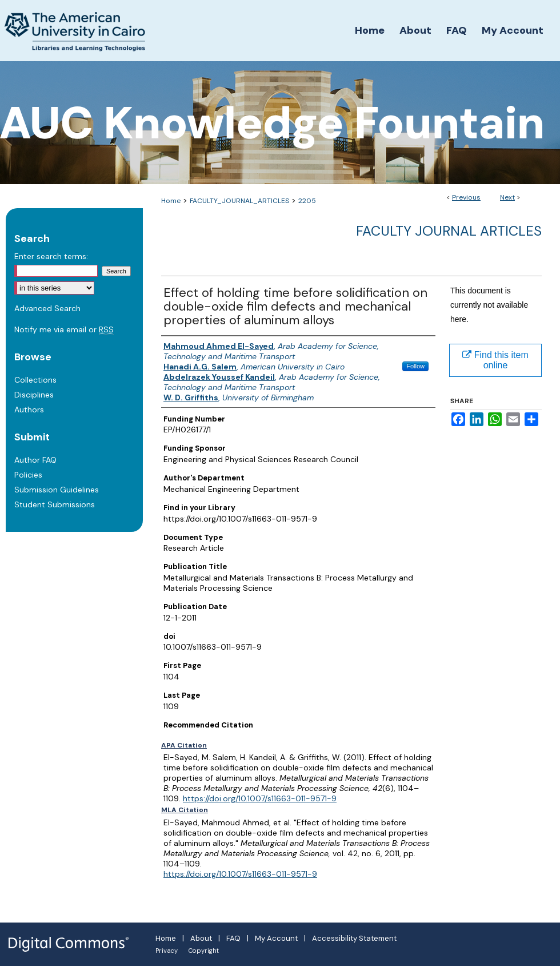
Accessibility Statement (354, 938)
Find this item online (495, 360)
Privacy (167, 951)
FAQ (233, 938)
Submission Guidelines (57, 490)
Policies (28, 475)
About (201, 938)
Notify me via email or (64, 329)
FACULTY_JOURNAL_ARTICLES (239, 201)
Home (171, 201)
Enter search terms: (51, 256)
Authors (29, 410)
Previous (466, 197)
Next (507, 197)
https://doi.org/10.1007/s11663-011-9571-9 (260, 798)
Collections (35, 380)
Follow (415, 366)
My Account (276, 938)
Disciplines (34, 395)
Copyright (204, 951)
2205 (307, 201)
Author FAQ (35, 460)
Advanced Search (47, 308)
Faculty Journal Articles (449, 231)
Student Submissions (55, 504)
